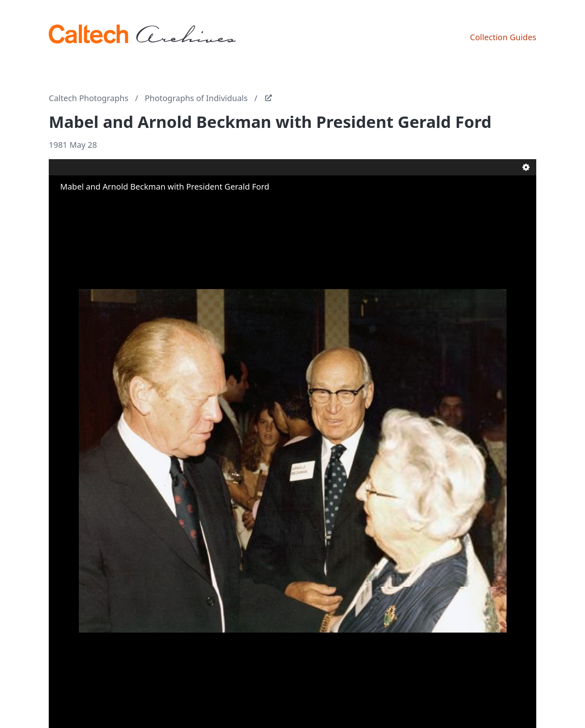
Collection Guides (503, 37)
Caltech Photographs (89, 98)
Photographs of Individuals (196, 98)
